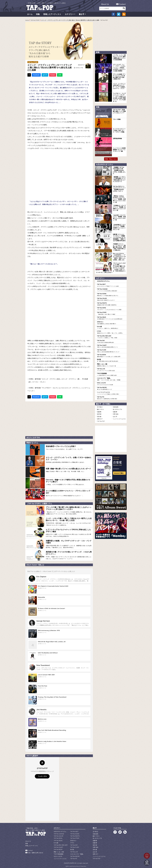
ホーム (30, 15)
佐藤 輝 (115, 410)
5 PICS (111, 331)
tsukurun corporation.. (81, 863)
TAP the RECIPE (111, 387)
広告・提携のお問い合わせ (36, 850)
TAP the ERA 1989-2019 (111, 336)
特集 (38, 15)
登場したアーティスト (52, 15)
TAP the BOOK (111, 355)
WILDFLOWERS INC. (71, 860)
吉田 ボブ (100, 417)
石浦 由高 (116, 405)
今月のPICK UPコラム (103, 281)
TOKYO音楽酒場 (111, 373)
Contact (122, 4)
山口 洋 (115, 415)
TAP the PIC (111, 396)
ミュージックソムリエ (111, 392)
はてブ (45, 75)
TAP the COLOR (111, 299)
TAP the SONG (111, 308)
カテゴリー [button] (69, 15)
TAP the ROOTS (111, 304)
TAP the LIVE (111, 368)
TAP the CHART (111, 345)
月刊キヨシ (111, 322)
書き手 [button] (82, 15)
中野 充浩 (116, 412)
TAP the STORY (35, 21)
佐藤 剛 (99, 410)
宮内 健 (99, 415)
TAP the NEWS (111, 317)
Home (27, 21)
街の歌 (111, 359)
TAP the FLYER (111, 350)
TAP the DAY (111, 341)
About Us (105, 4)
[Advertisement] (59, 419)
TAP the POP (101, 419)
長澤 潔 (99, 412)
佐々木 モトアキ (78, 68)
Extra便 (111, 327)
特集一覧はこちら (111, 159)
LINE (60, 75)
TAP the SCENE (111, 294)
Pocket (53, 75)
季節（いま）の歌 (111, 364)
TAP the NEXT (111, 285)
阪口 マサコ (100, 408)
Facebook (36, 75)
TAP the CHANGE (111, 290)
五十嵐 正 (100, 405)
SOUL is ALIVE (111, 382)
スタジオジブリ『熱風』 (111, 378)
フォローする (42, 774)
